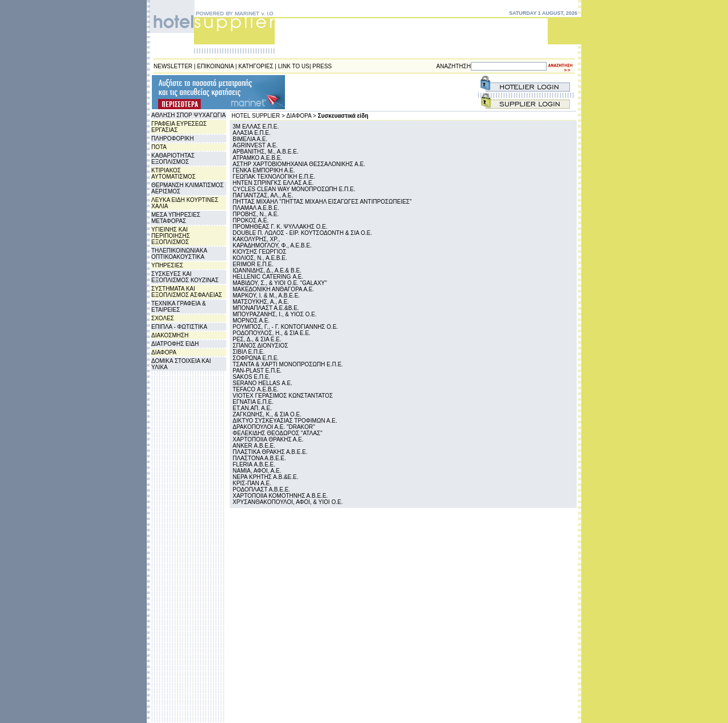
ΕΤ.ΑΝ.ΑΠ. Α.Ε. (252, 408)
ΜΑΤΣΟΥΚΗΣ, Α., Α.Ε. (261, 302)
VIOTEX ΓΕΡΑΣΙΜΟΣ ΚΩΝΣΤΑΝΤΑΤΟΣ (283, 396)
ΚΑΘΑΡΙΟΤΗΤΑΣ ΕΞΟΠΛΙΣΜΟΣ (173, 159)
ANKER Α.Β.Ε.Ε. (254, 446)
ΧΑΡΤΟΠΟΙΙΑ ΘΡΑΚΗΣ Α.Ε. (268, 439)
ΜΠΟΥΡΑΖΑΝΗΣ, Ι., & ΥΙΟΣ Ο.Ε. (275, 314)
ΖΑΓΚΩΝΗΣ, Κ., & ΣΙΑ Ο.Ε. (267, 414)
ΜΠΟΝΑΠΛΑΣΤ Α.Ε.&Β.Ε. (266, 308)
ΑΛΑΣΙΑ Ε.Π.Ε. (252, 133)
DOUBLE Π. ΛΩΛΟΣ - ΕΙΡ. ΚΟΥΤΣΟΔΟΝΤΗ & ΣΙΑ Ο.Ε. (302, 233)
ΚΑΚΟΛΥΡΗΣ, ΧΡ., (256, 239)
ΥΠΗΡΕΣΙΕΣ (167, 265)
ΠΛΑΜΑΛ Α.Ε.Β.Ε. (256, 208)
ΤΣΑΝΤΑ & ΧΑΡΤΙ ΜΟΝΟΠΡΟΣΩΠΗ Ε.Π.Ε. (288, 364)
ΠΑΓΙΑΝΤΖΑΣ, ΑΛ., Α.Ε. (263, 195)
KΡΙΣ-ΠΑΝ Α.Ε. (252, 483)
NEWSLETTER (173, 66)
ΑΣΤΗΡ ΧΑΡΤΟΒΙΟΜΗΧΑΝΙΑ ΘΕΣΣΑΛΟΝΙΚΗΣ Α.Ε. (299, 164)
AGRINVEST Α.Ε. (255, 145)
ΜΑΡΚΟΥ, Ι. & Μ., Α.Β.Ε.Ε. (266, 296)
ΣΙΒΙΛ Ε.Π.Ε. (249, 352)
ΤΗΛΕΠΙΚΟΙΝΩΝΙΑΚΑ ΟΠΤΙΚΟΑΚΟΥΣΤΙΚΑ (179, 254)
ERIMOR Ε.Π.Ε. (253, 264)
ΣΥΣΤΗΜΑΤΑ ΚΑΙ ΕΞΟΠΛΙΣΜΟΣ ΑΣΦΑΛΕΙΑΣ (187, 292)
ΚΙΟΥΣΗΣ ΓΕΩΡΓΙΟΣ (260, 252)
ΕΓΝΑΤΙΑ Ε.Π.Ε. (253, 402)
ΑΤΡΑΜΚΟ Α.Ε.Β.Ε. (257, 158)
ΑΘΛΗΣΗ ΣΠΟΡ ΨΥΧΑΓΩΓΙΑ (189, 115)
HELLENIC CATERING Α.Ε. (268, 277)
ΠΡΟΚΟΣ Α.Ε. (251, 220)
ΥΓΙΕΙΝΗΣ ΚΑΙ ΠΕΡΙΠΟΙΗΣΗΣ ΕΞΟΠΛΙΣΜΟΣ (171, 236)
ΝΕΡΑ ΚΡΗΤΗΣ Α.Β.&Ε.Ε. (265, 477)
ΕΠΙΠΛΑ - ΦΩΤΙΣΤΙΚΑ (179, 327)
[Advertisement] (355, 92)
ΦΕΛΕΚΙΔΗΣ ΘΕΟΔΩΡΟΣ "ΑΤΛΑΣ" (278, 433)
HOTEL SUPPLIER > (258, 116)
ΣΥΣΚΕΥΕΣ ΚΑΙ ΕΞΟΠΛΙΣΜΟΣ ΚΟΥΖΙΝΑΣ (185, 277)
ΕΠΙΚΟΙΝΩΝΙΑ (216, 66)
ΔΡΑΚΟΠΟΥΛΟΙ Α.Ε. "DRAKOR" (274, 427)
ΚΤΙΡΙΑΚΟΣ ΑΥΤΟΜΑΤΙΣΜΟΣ (173, 173)
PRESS (322, 66)
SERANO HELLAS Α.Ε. (262, 383)
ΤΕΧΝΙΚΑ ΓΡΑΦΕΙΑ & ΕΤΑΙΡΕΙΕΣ (179, 307)
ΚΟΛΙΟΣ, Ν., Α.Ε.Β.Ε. (260, 258)
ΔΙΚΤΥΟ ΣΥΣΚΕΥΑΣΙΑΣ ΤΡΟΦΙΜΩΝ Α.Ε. (285, 421)
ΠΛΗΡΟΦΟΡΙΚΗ (173, 139)
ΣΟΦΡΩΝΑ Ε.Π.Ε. (256, 358)
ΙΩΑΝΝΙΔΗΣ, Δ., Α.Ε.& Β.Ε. (267, 270)
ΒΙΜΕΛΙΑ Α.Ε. (250, 139)
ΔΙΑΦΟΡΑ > (301, 116)
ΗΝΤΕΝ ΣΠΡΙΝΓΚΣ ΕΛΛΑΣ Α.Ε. (273, 183)
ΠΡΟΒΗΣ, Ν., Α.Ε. (256, 214)
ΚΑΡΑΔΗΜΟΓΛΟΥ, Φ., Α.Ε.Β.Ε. (272, 245)
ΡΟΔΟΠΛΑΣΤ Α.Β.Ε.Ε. (261, 489)
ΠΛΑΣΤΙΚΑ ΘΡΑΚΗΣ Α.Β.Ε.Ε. (270, 452)
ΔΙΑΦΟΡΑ (164, 352)
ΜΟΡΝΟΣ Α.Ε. (251, 321)
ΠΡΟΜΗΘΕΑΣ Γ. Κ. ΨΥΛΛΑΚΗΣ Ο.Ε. (280, 227)
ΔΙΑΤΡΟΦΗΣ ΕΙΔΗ (175, 344)
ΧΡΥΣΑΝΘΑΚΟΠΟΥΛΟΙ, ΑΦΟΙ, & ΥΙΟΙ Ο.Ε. (288, 502)
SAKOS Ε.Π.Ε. (251, 377)
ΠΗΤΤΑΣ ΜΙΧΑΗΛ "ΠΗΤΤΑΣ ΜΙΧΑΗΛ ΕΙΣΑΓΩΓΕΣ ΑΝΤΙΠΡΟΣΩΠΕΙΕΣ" (322, 202)
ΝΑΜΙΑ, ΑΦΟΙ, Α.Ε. (257, 471)
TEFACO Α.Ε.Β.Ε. (256, 389)
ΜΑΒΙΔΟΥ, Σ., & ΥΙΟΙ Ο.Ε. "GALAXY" (280, 283)
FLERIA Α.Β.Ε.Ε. (254, 464)
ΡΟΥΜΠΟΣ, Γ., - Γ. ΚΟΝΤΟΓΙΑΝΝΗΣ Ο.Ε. (285, 327)
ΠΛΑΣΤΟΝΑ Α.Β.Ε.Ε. (259, 458)
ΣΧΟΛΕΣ (163, 318)
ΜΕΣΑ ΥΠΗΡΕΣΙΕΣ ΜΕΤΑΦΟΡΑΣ (176, 218)
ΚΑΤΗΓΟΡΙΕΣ (256, 66)
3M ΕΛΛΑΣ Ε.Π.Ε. (256, 127)
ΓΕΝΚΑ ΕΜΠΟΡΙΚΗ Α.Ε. (264, 170)
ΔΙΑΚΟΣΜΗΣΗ (170, 335)
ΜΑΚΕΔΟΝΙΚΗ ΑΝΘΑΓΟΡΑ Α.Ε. (273, 289)
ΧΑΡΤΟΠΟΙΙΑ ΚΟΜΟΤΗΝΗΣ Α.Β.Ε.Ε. (280, 496)
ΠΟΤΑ (159, 147)
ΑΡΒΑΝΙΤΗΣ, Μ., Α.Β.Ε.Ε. (266, 152)
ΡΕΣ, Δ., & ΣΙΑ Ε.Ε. (257, 339)
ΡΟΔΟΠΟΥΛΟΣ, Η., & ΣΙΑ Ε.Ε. (272, 333)
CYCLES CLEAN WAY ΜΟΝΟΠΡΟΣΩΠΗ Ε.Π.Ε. (294, 189)
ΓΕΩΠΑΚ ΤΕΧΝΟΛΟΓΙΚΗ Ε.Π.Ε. (274, 177)
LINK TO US (294, 66)
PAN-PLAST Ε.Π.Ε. (257, 371)
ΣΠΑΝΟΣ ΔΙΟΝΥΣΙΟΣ (260, 346)
